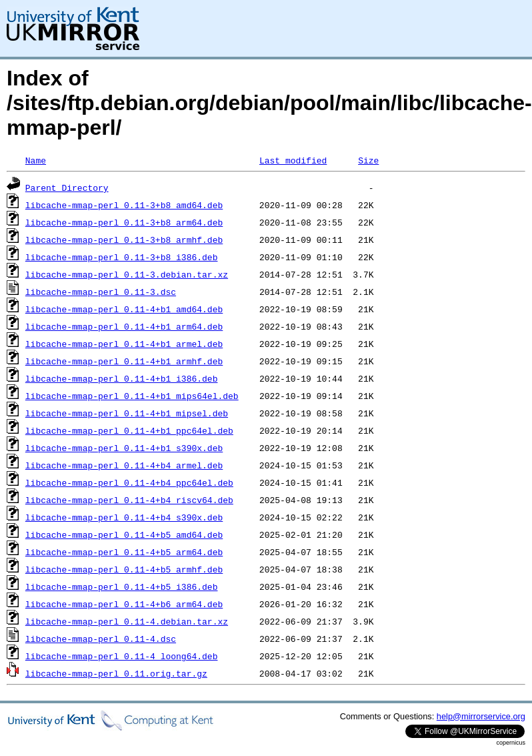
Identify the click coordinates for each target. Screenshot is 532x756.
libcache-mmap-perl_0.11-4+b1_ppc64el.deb (129, 430)
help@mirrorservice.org (481, 716)
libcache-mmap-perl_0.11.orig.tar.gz (116, 673)
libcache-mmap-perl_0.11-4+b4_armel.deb (124, 465)
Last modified (293, 160)
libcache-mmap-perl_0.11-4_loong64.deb (122, 656)
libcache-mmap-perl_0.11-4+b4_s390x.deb (124, 517)
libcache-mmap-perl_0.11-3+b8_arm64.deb (124, 222)
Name (36, 160)
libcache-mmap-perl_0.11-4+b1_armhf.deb (124, 361)
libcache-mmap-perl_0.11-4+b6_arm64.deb (124, 604)
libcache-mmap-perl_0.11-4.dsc (101, 639)
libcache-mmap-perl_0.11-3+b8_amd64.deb (124, 205)
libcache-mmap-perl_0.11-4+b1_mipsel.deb (127, 413)
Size (368, 160)
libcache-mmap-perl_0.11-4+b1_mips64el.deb (132, 396)
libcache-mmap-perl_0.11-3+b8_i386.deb (122, 257)
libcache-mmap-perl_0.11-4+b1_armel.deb (124, 344)
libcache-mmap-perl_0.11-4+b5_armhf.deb (124, 569)
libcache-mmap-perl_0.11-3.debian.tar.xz (127, 274)
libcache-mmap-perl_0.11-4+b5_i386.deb (122, 587)
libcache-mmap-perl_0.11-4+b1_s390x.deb (124, 448)
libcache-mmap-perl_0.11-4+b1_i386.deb (122, 378)
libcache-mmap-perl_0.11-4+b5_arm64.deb (124, 552)
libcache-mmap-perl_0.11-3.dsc (101, 292)
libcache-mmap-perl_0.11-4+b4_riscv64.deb (129, 500)
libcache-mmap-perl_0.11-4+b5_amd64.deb (124, 534)
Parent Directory (67, 187)
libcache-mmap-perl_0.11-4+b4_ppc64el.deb (129, 482)
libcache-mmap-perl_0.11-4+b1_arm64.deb (124, 326)
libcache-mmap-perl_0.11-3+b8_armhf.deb (124, 240)
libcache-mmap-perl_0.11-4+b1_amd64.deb (124, 309)
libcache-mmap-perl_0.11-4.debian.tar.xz (127, 621)
